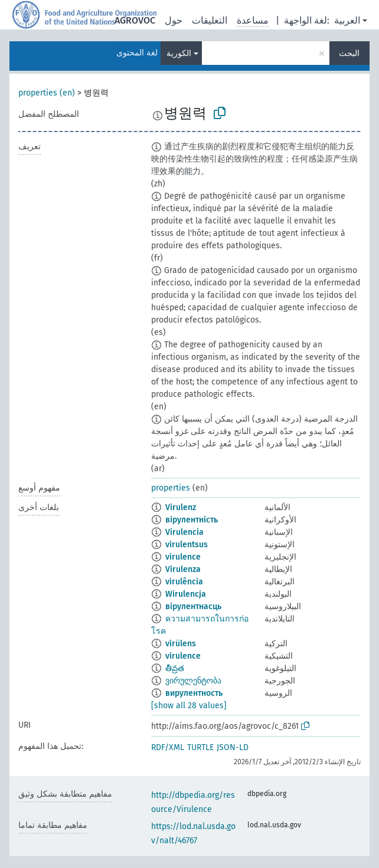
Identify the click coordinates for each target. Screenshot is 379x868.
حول (174, 20)
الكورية (179, 53)
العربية (347, 20)
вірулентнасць (193, 606)
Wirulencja (186, 594)
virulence (183, 557)
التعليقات (210, 20)
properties (171, 488)
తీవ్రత (175, 668)
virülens (181, 644)
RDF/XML (168, 747)
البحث (349, 53)
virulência (184, 582)
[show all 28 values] (189, 706)
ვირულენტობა (193, 681)
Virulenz (181, 507)
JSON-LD (233, 747)
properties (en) (47, 93)
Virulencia (184, 532)
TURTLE (200, 747)
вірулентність (192, 520)
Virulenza (183, 569)
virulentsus (187, 545)
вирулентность (194, 693)
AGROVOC (135, 20)
